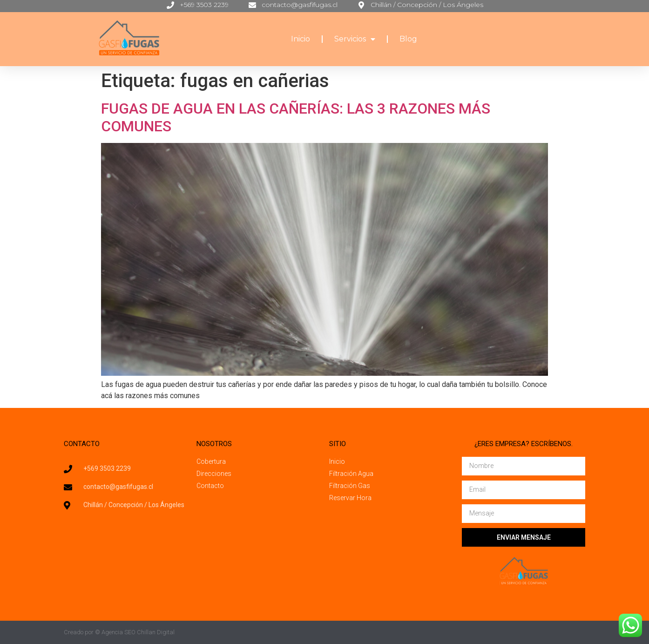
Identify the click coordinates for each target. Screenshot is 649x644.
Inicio (301, 39)
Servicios (355, 39)
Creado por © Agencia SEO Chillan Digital (119, 632)
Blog (408, 39)
